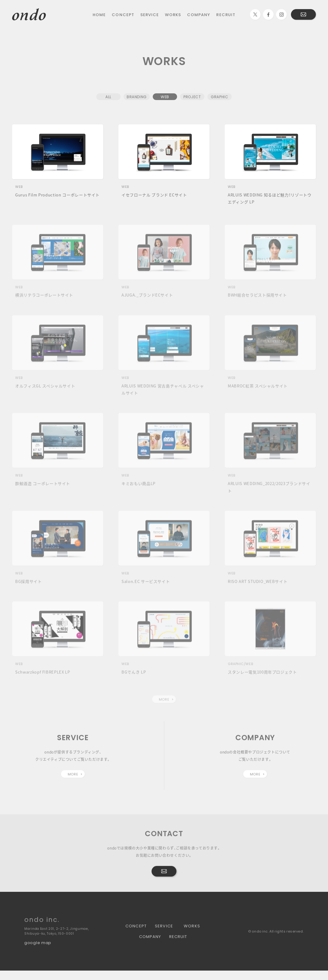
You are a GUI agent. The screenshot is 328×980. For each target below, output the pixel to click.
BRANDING (137, 98)
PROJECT (192, 98)
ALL (108, 98)
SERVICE (150, 14)
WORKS (173, 14)
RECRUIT (226, 14)
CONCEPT (123, 14)
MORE (164, 704)
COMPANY (199, 14)
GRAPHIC (219, 98)
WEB (165, 98)
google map (38, 947)
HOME (99, 14)
